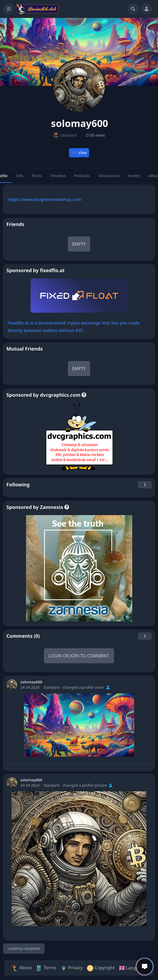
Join (75, 656)
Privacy (71, 968)
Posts (37, 178)
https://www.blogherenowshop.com (44, 199)
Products (82, 178)
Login (55, 656)
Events (134, 178)
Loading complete (24, 948)
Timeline (58, 178)
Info (20, 178)
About (22, 968)
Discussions (109, 178)
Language (133, 968)
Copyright (101, 968)
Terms (46, 968)
